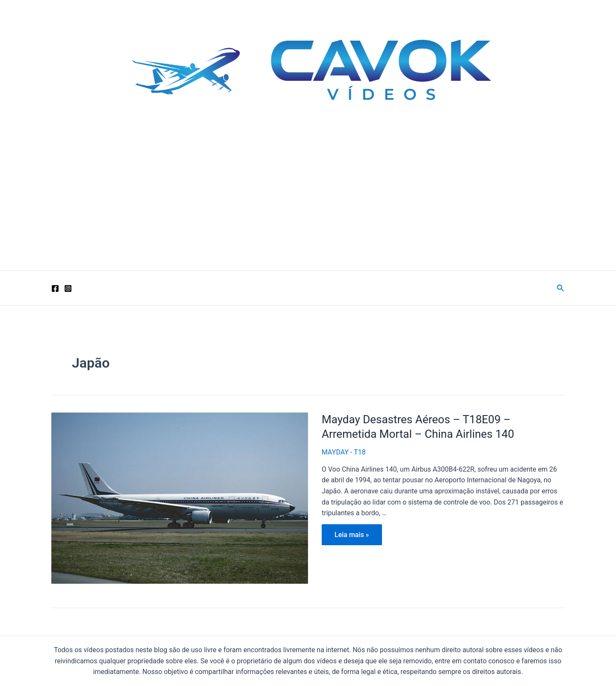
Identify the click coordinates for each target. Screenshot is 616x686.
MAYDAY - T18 (344, 452)
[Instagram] (68, 288)
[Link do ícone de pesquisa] (561, 288)
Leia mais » (352, 537)
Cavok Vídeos (117, 135)
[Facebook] (55, 288)
